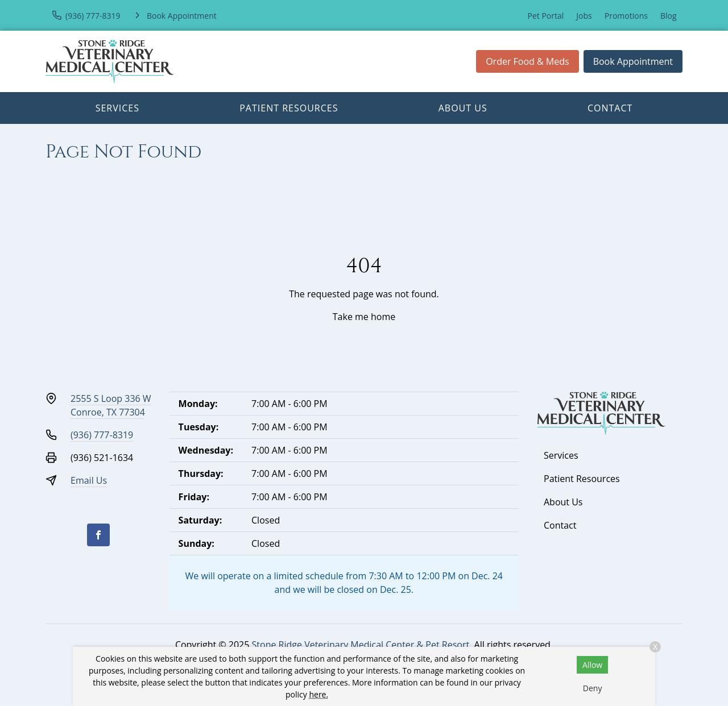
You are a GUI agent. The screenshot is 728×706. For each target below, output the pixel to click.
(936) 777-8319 (102, 435)
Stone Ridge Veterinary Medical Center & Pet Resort (361, 645)
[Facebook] (98, 535)
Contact (610, 108)
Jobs (584, 16)
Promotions (626, 16)
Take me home (364, 317)
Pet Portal (546, 16)
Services (117, 108)
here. (318, 694)
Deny (593, 688)
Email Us (89, 480)
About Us (463, 108)
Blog (669, 16)
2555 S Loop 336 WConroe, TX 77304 (111, 405)
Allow (592, 665)
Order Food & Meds (528, 61)
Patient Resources (289, 108)
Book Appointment (633, 61)
